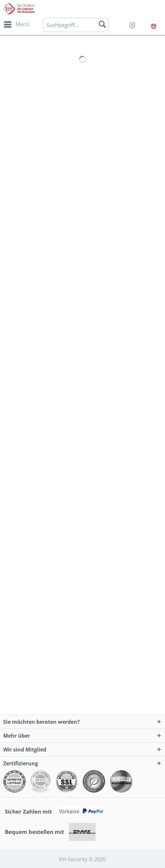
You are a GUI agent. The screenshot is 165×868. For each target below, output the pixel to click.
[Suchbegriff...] (76, 25)
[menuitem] (16, 24)
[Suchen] (102, 24)
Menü (17, 24)
